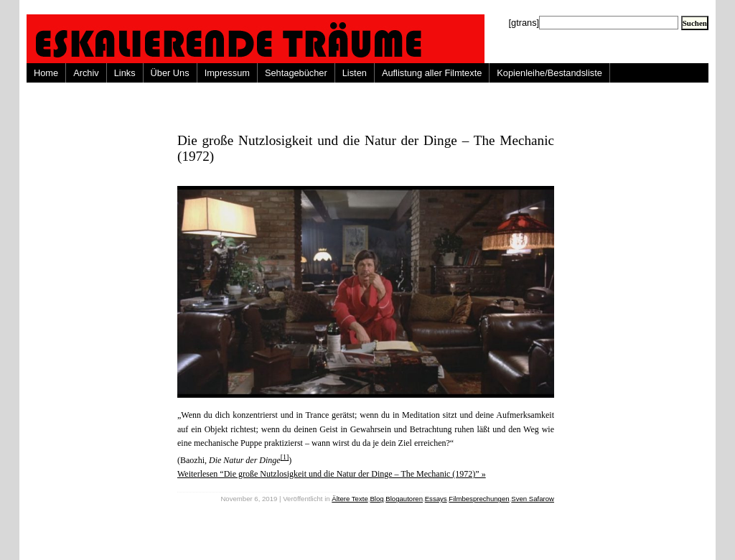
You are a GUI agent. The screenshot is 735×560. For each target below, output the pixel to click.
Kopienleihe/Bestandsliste (549, 73)
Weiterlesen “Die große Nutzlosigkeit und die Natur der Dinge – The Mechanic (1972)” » (332, 474)
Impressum (227, 73)
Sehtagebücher (296, 73)
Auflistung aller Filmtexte (432, 73)
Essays (436, 499)
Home (46, 73)
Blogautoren (404, 499)
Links (125, 73)
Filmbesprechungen (479, 499)
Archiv (86, 73)
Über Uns (170, 73)
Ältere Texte (350, 499)
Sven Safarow (533, 499)
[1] (285, 457)
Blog (376, 499)
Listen (355, 73)
